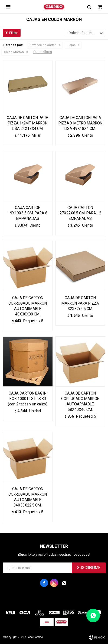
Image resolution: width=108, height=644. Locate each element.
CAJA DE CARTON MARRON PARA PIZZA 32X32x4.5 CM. (80, 304)
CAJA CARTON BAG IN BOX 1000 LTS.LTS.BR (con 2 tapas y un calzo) (28, 399)
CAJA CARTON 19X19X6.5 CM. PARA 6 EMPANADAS (28, 213)
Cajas (71, 45)
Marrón (14, 52)
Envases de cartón (43, 45)
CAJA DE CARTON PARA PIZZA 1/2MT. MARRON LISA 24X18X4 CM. (28, 123)
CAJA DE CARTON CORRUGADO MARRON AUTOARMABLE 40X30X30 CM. (28, 306)
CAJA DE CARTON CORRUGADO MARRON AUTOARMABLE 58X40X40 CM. (80, 402)
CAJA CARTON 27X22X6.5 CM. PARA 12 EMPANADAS (80, 213)
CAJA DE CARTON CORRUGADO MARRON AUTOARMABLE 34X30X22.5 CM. (28, 497)
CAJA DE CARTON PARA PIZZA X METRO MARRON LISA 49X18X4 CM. (80, 123)
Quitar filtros (43, 52)
